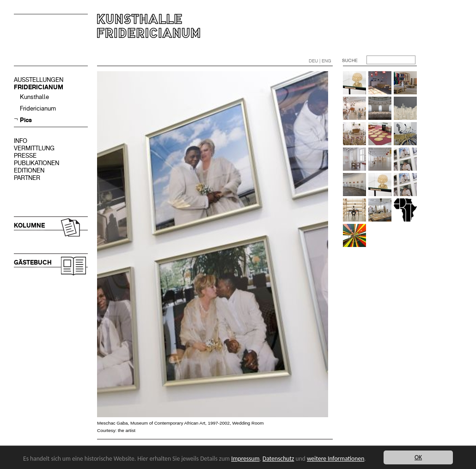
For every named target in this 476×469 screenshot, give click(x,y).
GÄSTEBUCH (33, 262)
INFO (21, 141)
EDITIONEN (29, 170)
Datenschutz (278, 459)
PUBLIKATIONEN (37, 163)
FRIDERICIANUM (39, 87)
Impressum (245, 459)
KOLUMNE (29, 225)
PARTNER (27, 178)
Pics (26, 120)
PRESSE (25, 156)
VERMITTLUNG (34, 148)
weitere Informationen (336, 459)
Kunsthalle (34, 97)
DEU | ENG (320, 61)
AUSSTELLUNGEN (39, 80)
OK (418, 457)
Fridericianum (38, 108)
